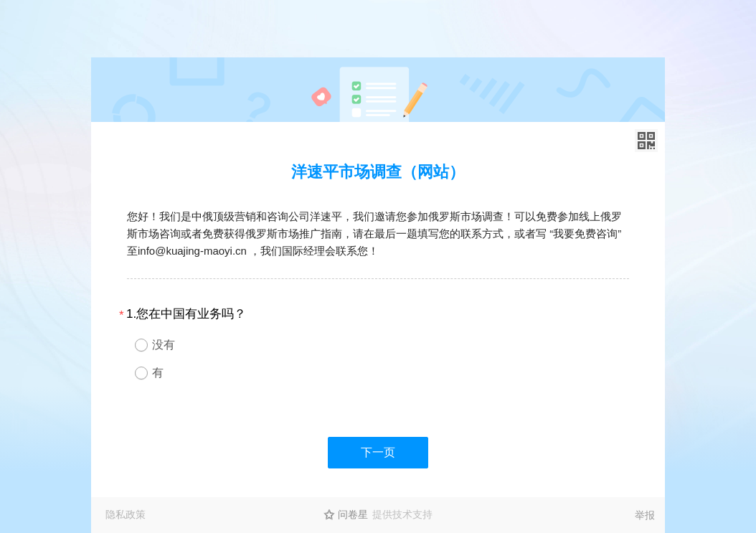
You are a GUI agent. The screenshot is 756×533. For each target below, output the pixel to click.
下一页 (378, 452)
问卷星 (353, 514)
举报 (645, 515)
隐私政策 (126, 514)
